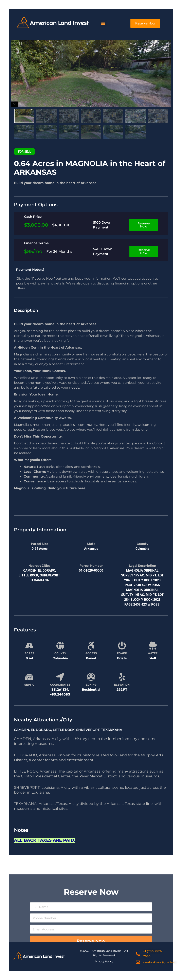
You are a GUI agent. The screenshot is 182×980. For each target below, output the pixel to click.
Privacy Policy (104, 961)
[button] (103, 23)
